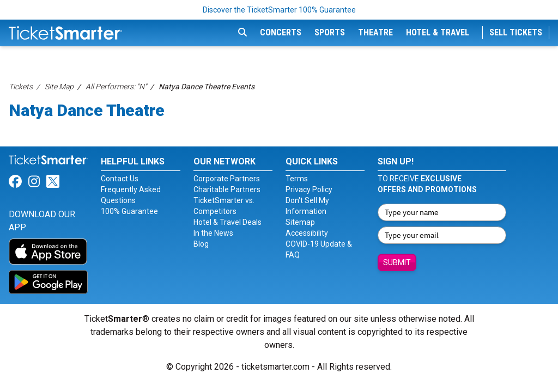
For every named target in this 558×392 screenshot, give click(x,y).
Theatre (375, 32)
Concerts (281, 32)
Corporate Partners (227, 179)
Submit (397, 262)
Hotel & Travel (438, 32)
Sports (330, 32)
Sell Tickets (516, 32)
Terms (297, 179)
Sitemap (300, 222)
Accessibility (307, 233)
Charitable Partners (227, 189)
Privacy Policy (309, 189)
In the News (213, 233)
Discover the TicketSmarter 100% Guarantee (279, 10)
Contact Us (120, 179)
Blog (201, 244)
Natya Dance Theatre (87, 110)
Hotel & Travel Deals (228, 222)
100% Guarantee (129, 211)
